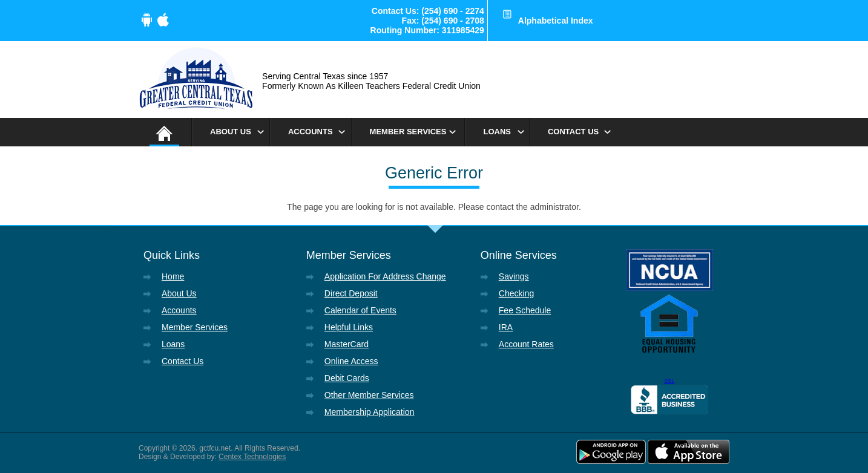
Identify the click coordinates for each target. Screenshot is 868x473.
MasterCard (347, 344)
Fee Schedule (525, 310)
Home (173, 276)
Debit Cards (347, 378)
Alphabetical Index (556, 21)
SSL (669, 381)
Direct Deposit (351, 293)
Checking (516, 293)
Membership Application (370, 412)
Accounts (311, 132)
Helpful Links (349, 327)
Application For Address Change (385, 276)
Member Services (408, 132)
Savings (514, 276)
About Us (231, 132)
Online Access (351, 361)
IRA (506, 327)
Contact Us (573, 132)
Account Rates (526, 344)
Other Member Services (369, 395)
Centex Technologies (252, 457)
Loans (497, 132)
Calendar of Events (360, 310)
